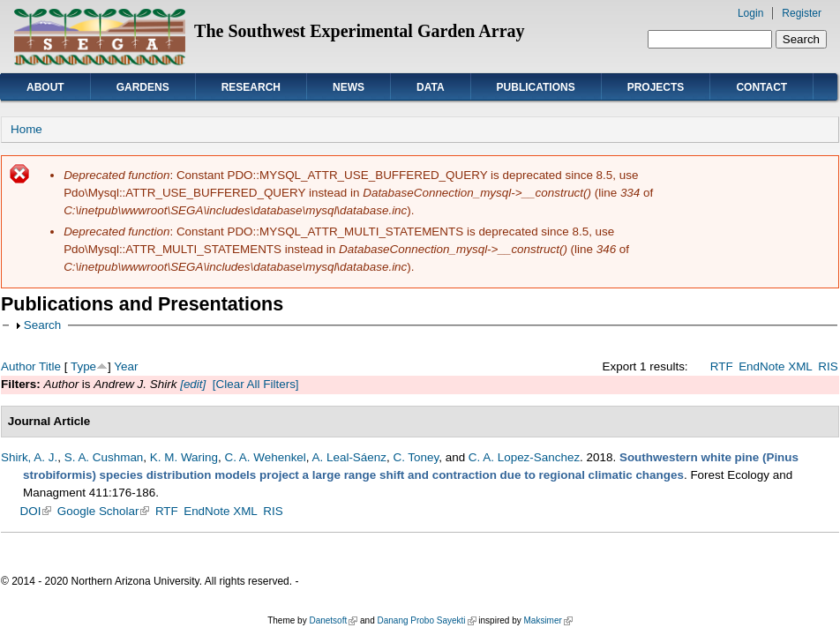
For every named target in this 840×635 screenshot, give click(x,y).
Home (26, 129)
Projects (656, 87)
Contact (761, 87)
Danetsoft (333, 620)
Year (126, 366)
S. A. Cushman (104, 457)
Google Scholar (104, 511)
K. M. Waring (184, 457)
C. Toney (416, 457)
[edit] (191, 384)
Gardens (143, 87)
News (349, 87)
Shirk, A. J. (29, 457)
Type (83, 366)
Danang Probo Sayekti (426, 620)
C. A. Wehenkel (265, 457)
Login (750, 13)
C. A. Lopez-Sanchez (524, 457)
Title (50, 366)
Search (43, 325)
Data (431, 87)
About (45, 87)
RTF (722, 366)
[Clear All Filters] (256, 384)
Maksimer (547, 620)
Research (251, 87)
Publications (536, 87)
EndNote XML (776, 366)
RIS (828, 366)
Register (802, 13)
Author (19, 366)
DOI (36, 511)
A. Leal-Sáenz (349, 457)
